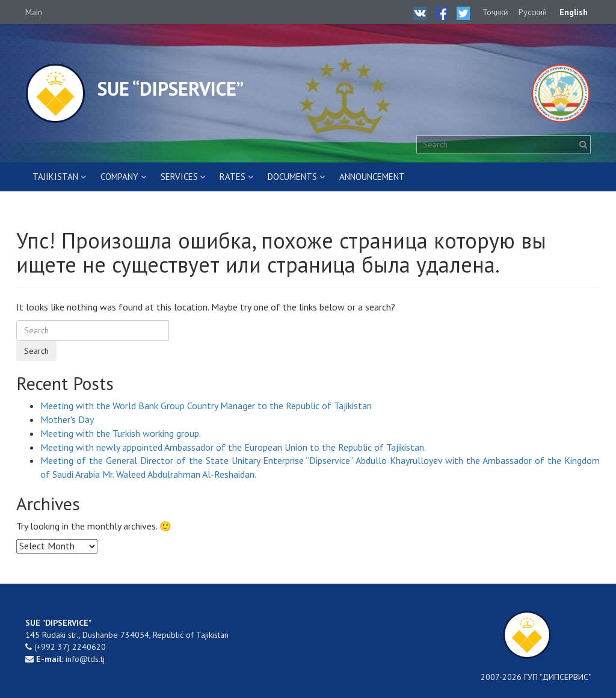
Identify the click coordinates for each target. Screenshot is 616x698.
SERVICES (179, 177)
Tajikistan (55, 177)
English (574, 12)
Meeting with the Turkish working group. (121, 433)
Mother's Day (67, 419)
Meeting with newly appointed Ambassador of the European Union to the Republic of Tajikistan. (233, 447)
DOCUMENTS (292, 177)
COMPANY (119, 177)
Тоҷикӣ (495, 12)
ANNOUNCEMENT (372, 177)
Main (34, 12)
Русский (533, 12)
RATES (233, 177)
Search (36, 351)
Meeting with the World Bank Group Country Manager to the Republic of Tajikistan (206, 406)
